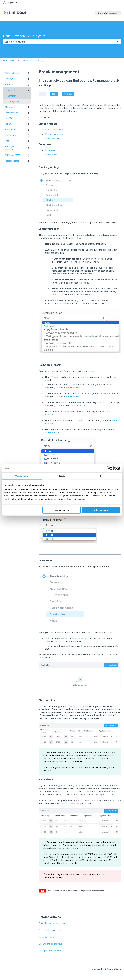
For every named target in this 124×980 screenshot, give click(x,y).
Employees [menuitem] (10, 79)
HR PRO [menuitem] (9, 118)
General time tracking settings (52, 923)
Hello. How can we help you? (24, 36)
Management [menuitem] (14, 101)
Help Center (9, 61)
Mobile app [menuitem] (10, 135)
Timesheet (26, 61)
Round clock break (55, 134)
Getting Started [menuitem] (12, 73)
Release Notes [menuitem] (12, 161)
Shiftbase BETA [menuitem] (12, 155)
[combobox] (59, 42)
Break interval (52, 139)
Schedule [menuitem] (9, 84)
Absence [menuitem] (9, 107)
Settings (40, 61)
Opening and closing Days (50, 944)
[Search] (118, 42)
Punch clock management (50, 930)
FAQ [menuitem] (7, 141)
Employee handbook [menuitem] (10, 148)
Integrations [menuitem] (11, 130)
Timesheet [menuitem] (10, 90)
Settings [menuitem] (12, 96)
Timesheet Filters (46, 937)
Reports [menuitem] (9, 124)
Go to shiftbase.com (108, 13)
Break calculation (54, 130)
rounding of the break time (86, 490)
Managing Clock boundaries (51, 951)
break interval (73, 388)
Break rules (51, 155)
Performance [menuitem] (11, 113)
